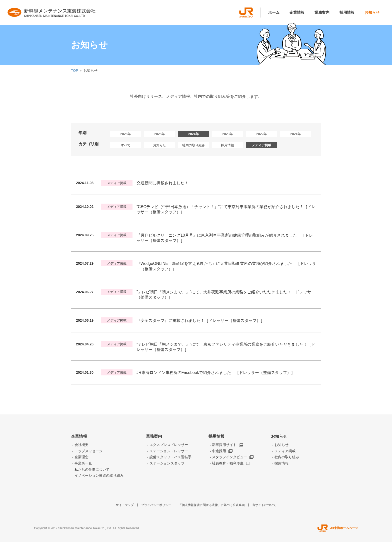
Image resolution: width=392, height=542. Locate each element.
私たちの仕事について (92, 469)
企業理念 (81, 457)
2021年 (295, 134)
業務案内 (322, 12)
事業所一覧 (83, 463)
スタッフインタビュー (229, 457)
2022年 (261, 134)
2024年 (193, 134)
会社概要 (81, 445)
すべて (126, 145)
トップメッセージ (88, 451)
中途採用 (219, 451)
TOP (75, 71)
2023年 (227, 134)
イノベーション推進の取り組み (99, 475)
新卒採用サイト (224, 445)
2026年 (125, 134)
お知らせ (372, 12)
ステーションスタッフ (167, 463)
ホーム (274, 12)
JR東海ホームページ (338, 528)
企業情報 (297, 12)
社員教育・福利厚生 (228, 463)
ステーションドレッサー (169, 451)
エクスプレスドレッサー (169, 445)
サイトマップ (125, 505)
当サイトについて (264, 505)
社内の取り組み (194, 145)
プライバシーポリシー (156, 505)
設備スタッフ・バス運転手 (170, 457)
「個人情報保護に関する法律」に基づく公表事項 (212, 505)
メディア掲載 (261, 145)
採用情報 (347, 12)
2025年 (159, 134)
